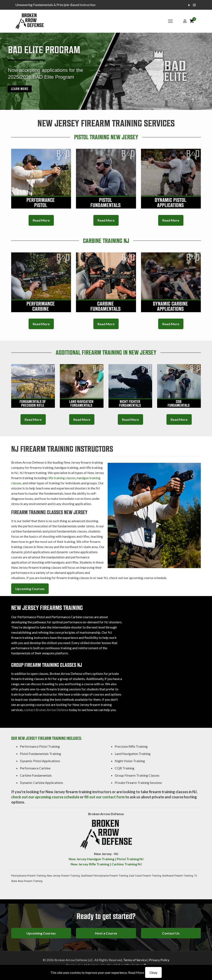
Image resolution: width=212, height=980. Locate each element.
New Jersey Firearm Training (63, 876)
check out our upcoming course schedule (45, 797)
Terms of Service (135, 960)
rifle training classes (61, 478)
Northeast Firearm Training (178, 876)
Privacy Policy (159, 960)
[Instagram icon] (194, 5)
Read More (136, 972)
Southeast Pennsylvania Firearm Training (104, 876)
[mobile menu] (170, 21)
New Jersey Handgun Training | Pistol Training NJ (106, 859)
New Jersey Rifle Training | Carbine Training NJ (106, 864)
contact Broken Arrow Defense (46, 710)
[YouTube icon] (189, 5)
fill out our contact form (104, 797)
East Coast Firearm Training (145, 876)
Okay (153, 972)
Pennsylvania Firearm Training (28, 876)
